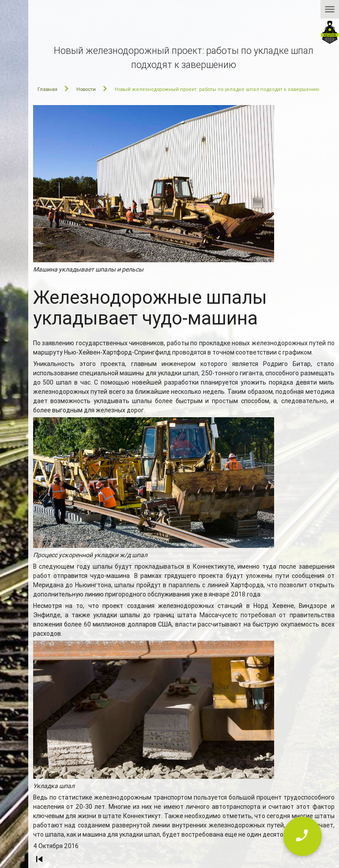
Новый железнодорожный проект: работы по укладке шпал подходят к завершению (217, 89)
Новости (86, 89)
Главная (47, 89)
